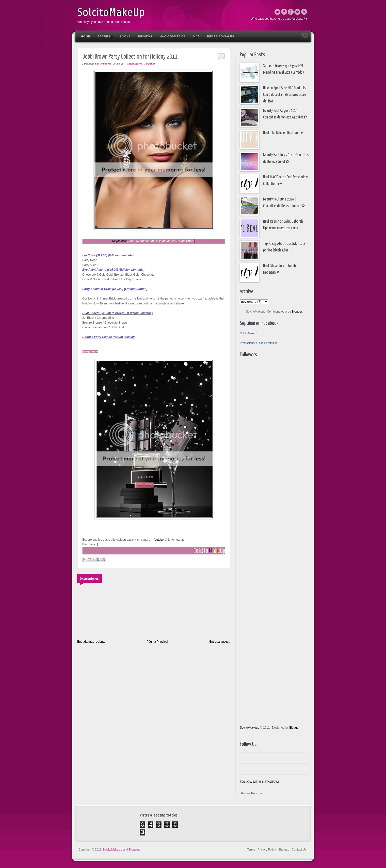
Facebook (284, 12)
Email (277, 12)
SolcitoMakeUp (111, 12)
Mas (196, 36)
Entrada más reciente (91, 642)
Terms (251, 850)
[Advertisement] (259, 492)
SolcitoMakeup (249, 728)
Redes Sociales (221, 36)
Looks (125, 36)
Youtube (158, 540)
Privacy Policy (267, 850)
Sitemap (284, 850)
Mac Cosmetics (173, 36)
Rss (304, 12)
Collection (149, 64)
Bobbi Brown (134, 64)
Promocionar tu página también (259, 343)
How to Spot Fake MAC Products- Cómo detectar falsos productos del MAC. (285, 95)
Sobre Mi (105, 36)
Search (304, 36)
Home (86, 36)
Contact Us (299, 850)
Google (291, 12)
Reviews (145, 36)
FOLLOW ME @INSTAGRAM (259, 782)
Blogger (297, 312)
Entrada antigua (220, 642)
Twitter (297, 12)
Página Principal (157, 642)
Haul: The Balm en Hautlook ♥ (283, 133)
